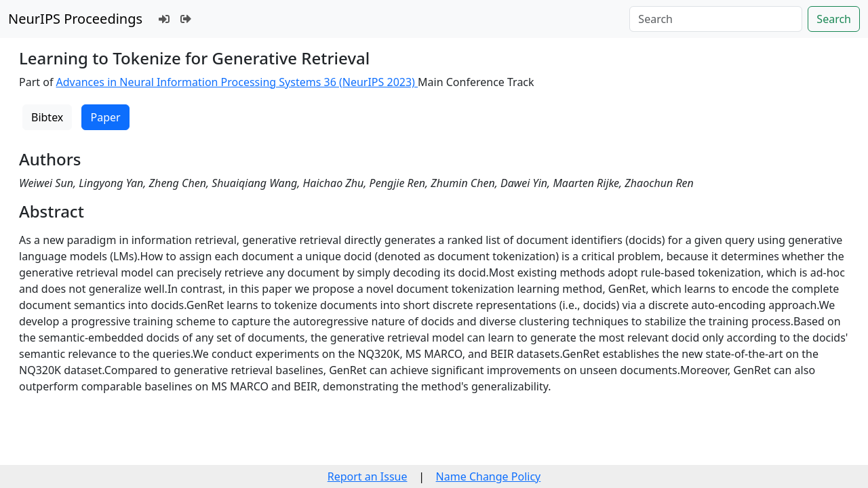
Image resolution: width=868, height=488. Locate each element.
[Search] (716, 19)
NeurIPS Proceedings (75, 19)
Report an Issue (368, 476)
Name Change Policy (489, 476)
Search (834, 19)
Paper (105, 117)
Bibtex (47, 117)
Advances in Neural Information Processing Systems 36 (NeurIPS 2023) (237, 82)
